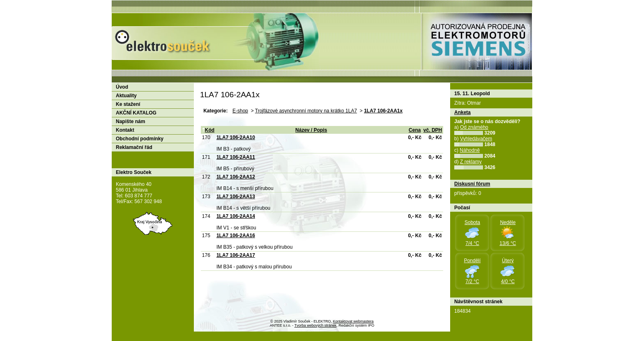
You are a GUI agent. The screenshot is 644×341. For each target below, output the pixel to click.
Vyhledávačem (476, 139)
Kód (208, 130)
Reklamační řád (134, 147)
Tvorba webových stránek (316, 325)
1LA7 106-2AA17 (236, 255)
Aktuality (126, 96)
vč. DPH (433, 130)
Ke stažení (128, 104)
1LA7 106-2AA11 (236, 157)
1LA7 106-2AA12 (236, 177)
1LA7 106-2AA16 (236, 236)
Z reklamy (471, 162)
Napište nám (130, 121)
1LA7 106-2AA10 (236, 137)
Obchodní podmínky (140, 139)
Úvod (122, 87)
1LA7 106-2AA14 (236, 216)
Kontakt (125, 130)
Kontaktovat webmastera (353, 321)
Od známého (474, 127)
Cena (415, 130)
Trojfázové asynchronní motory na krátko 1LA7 (306, 111)
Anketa (462, 112)
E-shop (240, 111)
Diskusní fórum (472, 184)
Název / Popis (311, 130)
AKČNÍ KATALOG (136, 113)
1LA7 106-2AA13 (236, 197)
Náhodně (470, 150)
